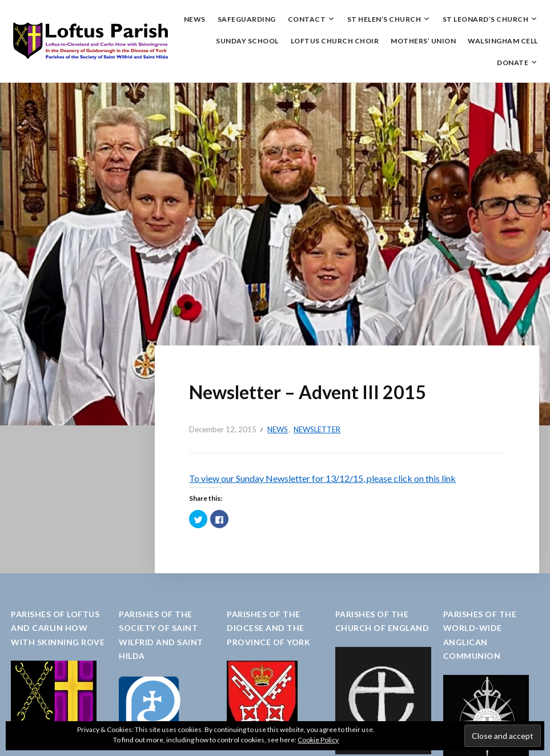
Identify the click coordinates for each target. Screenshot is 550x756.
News (195, 19)
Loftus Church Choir (335, 41)
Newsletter (317, 429)
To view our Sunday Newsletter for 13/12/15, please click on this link (322, 478)
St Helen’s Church (384, 19)
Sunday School (247, 41)
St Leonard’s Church (486, 19)
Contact (307, 19)
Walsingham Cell (503, 41)
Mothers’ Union (423, 41)
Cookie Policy (318, 740)
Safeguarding (247, 19)
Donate (513, 63)
